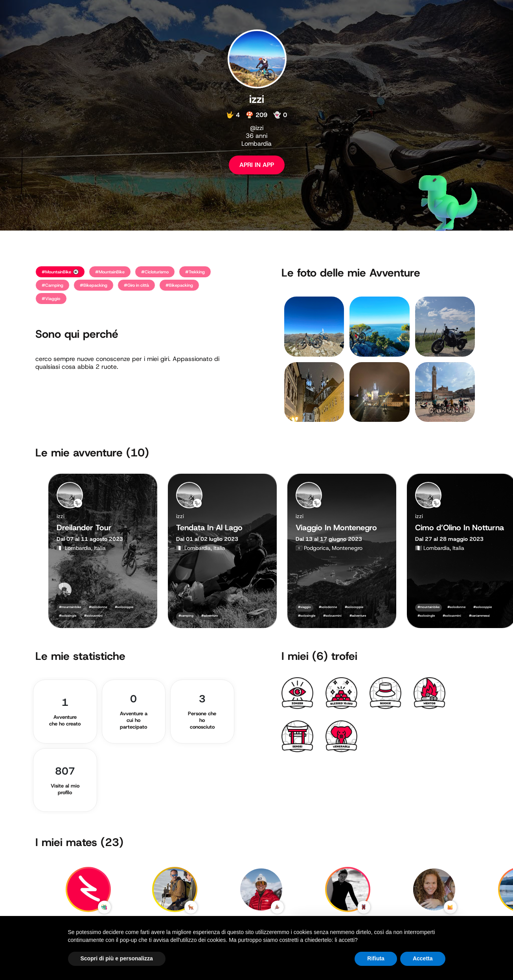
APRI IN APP (257, 165)
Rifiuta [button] (376, 958)
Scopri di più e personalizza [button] (117, 958)
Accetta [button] (423, 958)
